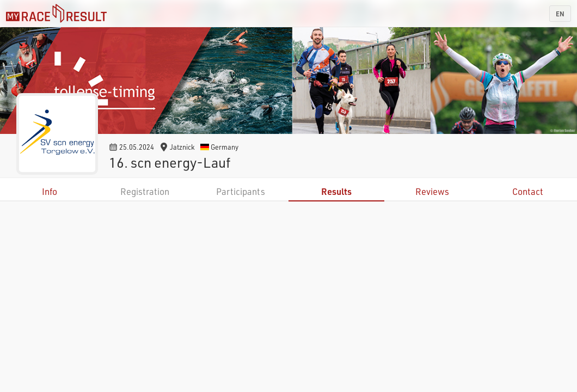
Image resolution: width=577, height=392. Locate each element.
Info (50, 191)
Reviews (432, 191)
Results (336, 191)
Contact (528, 191)
